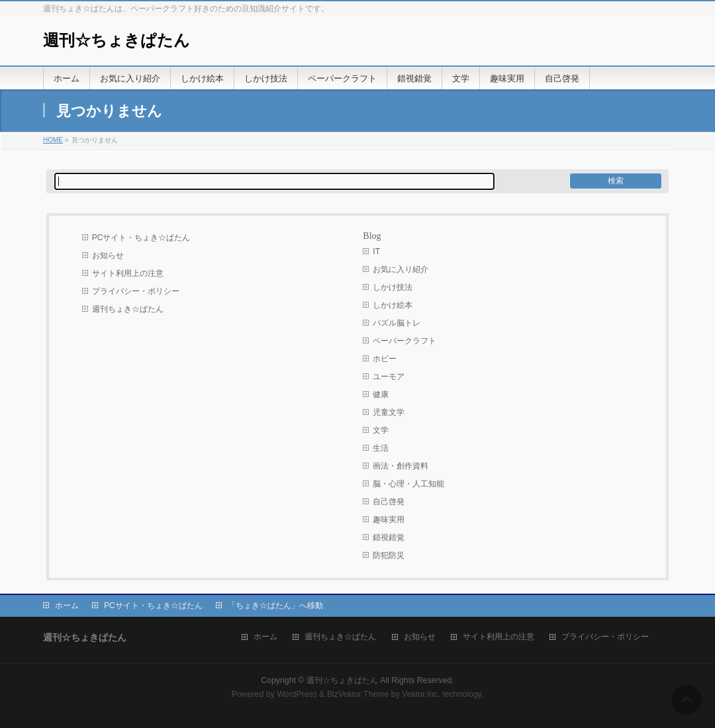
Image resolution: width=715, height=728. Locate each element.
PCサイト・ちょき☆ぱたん (141, 238)
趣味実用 (389, 520)
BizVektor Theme (358, 694)
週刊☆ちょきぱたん (117, 40)
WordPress (297, 694)
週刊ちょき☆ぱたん (128, 309)
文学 (381, 430)
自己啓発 (389, 502)
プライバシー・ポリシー (136, 291)
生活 (381, 448)
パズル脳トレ (397, 323)
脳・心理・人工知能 (408, 484)
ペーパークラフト (405, 341)
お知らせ (108, 255)
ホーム (67, 606)
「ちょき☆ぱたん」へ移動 (275, 606)
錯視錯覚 (389, 537)
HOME (53, 140)
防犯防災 (389, 555)
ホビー (385, 359)
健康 (381, 394)
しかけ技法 (393, 287)
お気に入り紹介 (401, 269)
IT (376, 251)
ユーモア (389, 377)
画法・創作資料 (401, 466)
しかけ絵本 (393, 305)
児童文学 (389, 412)
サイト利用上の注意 (128, 273)
